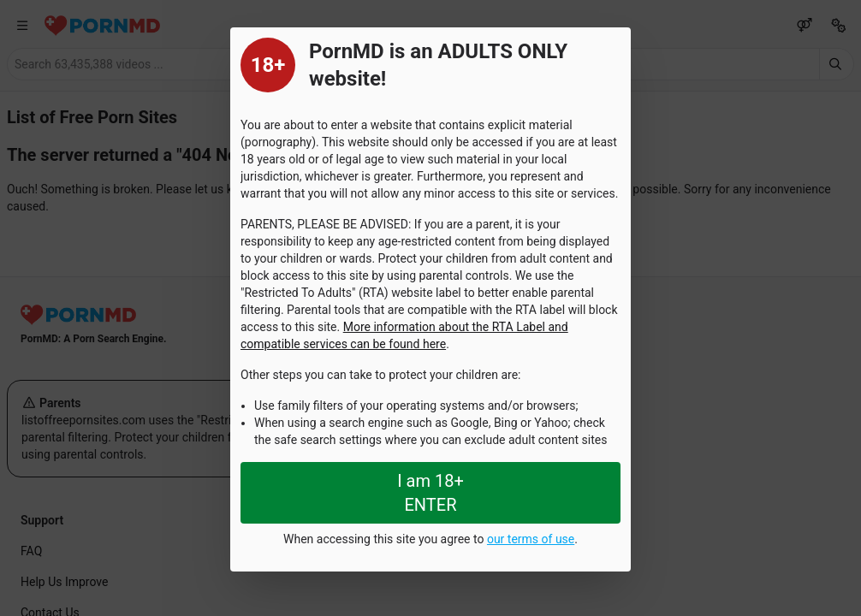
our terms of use (531, 539)
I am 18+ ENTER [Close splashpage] (430, 493)
